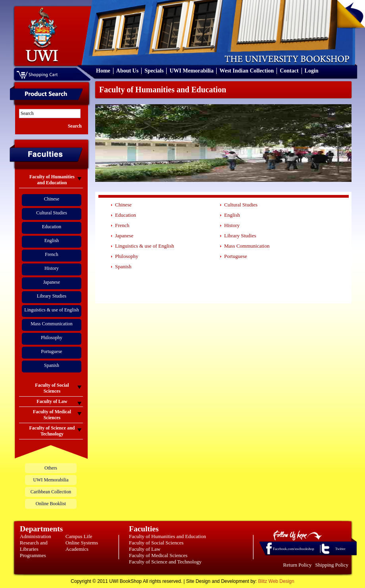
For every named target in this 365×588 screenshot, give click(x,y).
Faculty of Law (145, 549)
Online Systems (82, 543)
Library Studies (52, 296)
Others (51, 468)
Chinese (52, 199)
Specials (154, 71)
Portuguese (51, 351)
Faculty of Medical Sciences (158, 555)
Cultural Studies (52, 213)
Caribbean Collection (51, 492)
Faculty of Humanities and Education (167, 536)
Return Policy (298, 565)
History (52, 268)
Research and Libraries (34, 546)
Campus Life (79, 536)
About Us (127, 71)
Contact (289, 71)
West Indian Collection (247, 71)
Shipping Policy (332, 565)
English (52, 241)
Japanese (52, 282)
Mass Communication (52, 324)
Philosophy (52, 338)
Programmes (33, 555)
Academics (77, 549)
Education (52, 227)
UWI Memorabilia (191, 71)
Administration (36, 536)
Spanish (52, 365)
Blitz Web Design (276, 581)
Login (312, 71)
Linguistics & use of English (51, 310)
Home (103, 71)
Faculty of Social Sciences (156, 543)
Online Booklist (51, 504)
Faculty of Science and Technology (165, 562)
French (51, 254)
